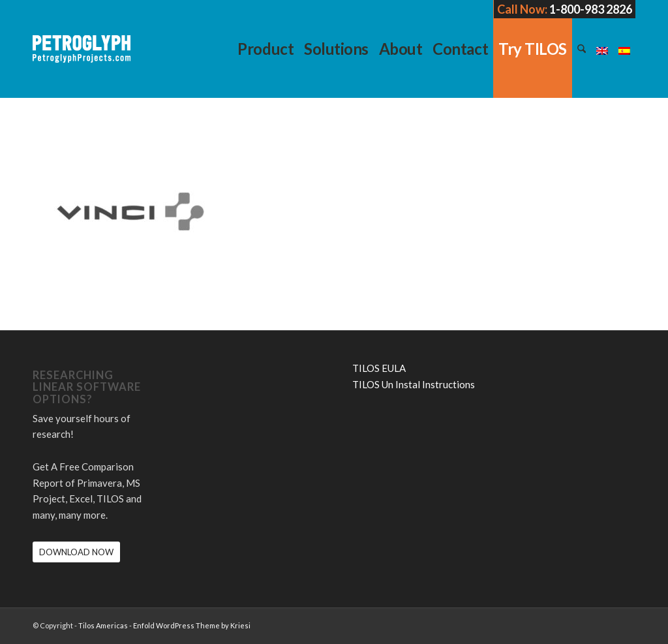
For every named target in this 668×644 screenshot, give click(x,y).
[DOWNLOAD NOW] (76, 552)
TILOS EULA (379, 368)
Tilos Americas (103, 625)
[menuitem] (266, 49)
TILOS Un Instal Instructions (414, 384)
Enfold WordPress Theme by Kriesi (192, 625)
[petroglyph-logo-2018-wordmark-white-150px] (82, 59)
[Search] (582, 49)
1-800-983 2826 (591, 9)
